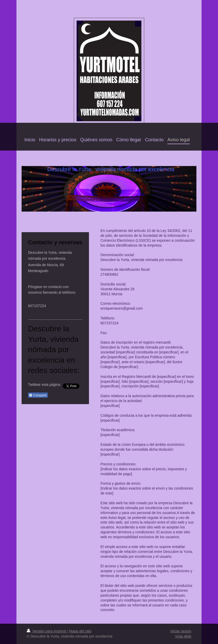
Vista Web (183, 636)
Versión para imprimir (47, 631)
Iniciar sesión (181, 631)
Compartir (38, 395)
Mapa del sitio (80, 631)
